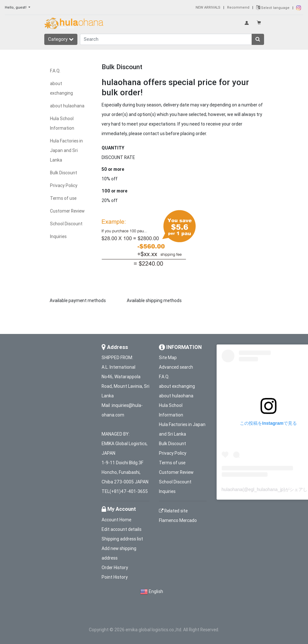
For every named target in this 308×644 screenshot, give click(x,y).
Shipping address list (122, 539)
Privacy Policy (64, 185)
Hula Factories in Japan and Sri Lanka (66, 150)
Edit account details (122, 529)
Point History (115, 577)
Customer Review (67, 211)
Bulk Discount (64, 173)
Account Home (116, 520)
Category (61, 39)
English (156, 591)
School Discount (66, 224)
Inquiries (58, 236)
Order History (115, 568)
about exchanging (177, 386)
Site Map (168, 358)
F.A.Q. (55, 71)
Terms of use (63, 198)
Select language (273, 8)
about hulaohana (67, 106)
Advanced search (176, 367)
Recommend (238, 7)
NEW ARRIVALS (208, 7)
